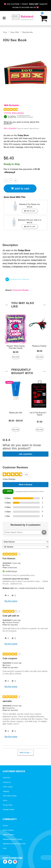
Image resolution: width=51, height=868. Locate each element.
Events (5, 826)
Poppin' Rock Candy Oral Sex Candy (16, 347)
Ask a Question (10, 128)
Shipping (6, 791)
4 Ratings (7, 113)
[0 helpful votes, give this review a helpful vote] (6, 596)
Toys (5, 32)
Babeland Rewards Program (13, 839)
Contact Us (7, 782)
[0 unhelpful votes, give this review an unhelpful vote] (13, 596)
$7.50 (40, 422)
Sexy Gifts (15, 32)
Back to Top (25, 753)
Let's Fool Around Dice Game (40, 414)
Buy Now (16, 357)
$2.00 (16, 352)
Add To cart (20, 188)
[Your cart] (44, 18)
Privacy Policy (8, 805)
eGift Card (6, 778)
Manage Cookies (9, 809)
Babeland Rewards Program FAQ (14, 844)
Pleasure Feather (40, 346)
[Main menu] (4, 18)
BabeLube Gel (16, 413)
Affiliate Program (9, 835)
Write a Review (18, 113)
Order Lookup (8, 787)
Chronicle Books (20, 290)
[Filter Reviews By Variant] (26, 547)
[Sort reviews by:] (26, 542)
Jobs (5, 848)
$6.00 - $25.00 (16, 421)
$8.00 (40, 351)
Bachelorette (27, 32)
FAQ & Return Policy (10, 796)
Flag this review (11, 601)
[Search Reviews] (26, 532)
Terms (5, 800)
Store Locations (8, 830)
